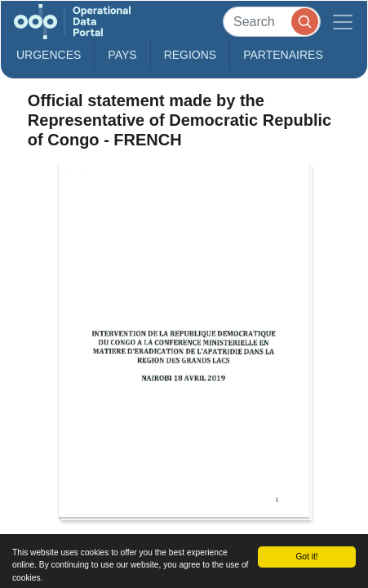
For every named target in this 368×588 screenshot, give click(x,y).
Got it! (306, 557)
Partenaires (283, 55)
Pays (122, 55)
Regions (191, 55)
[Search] (272, 22)
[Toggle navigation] (343, 22)
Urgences (49, 55)
